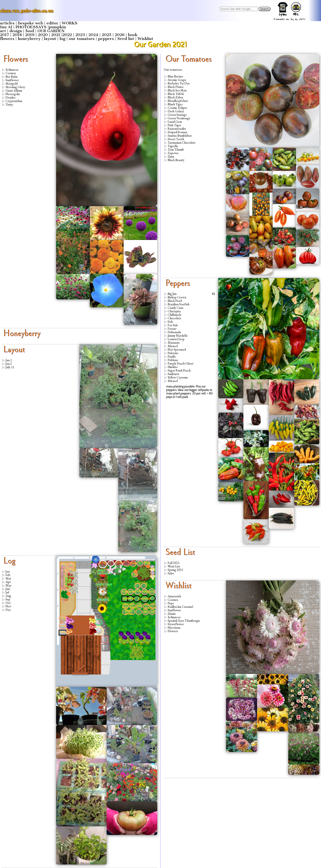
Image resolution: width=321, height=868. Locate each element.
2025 (107, 35)
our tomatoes (82, 39)
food (30, 31)
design (16, 31)
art (3, 31)
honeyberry (29, 39)
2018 (17, 35)
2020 (43, 35)
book (133, 35)
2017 (5, 35)
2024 (93, 35)
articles (7, 23)
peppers (106, 39)
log (62, 39)
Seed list (126, 39)
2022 (67, 35)
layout (50, 39)
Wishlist (145, 39)
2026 (120, 35)
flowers (7, 39)
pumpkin (57, 27)
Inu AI (6, 27)
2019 (30, 35)
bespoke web (31, 23)
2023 (80, 35)
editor (52, 23)
